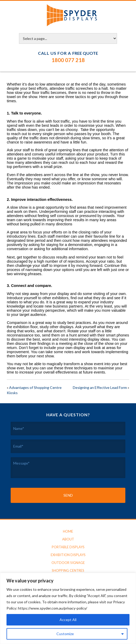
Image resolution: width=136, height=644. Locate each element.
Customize (65, 634)
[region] (68, 608)
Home (68, 531)
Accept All (68, 620)
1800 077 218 (68, 60)
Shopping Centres (68, 570)
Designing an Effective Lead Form (100, 387)
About (68, 539)
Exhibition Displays (68, 555)
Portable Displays (68, 547)
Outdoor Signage (68, 563)
